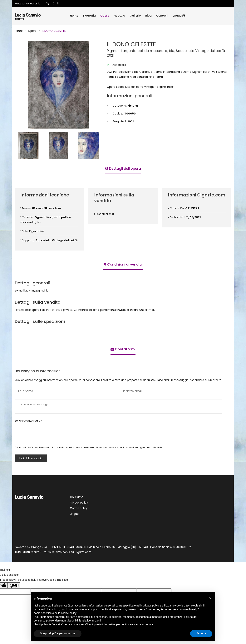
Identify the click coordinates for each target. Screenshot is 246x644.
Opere (105, 16)
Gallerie (135, 16)
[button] (210, 598)
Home (74, 16)
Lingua (179, 16)
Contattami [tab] (123, 349)
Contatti (162, 16)
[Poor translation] (14, 586)
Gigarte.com (83, 553)
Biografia (89, 16)
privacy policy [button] (151, 606)
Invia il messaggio (31, 459)
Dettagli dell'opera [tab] (123, 168)
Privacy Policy (79, 503)
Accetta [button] (201, 633)
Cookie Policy (79, 509)
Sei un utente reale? (28, 421)
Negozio (119, 16)
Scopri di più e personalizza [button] (58, 633)
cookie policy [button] (69, 613)
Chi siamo (77, 498)
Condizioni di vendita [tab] (123, 264)
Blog (148, 16)
